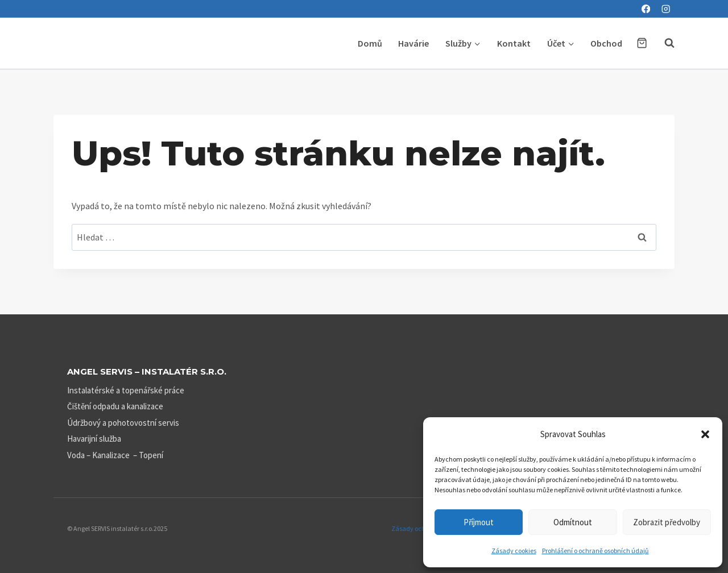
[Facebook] (646, 9)
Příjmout (479, 522)
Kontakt (514, 43)
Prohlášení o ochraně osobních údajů (595, 551)
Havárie (413, 43)
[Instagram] (666, 9)
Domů (370, 43)
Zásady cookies (514, 551)
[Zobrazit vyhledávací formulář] (664, 43)
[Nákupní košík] (642, 43)
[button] (705, 434)
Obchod (606, 43)
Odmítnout (573, 522)
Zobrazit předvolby (667, 522)
